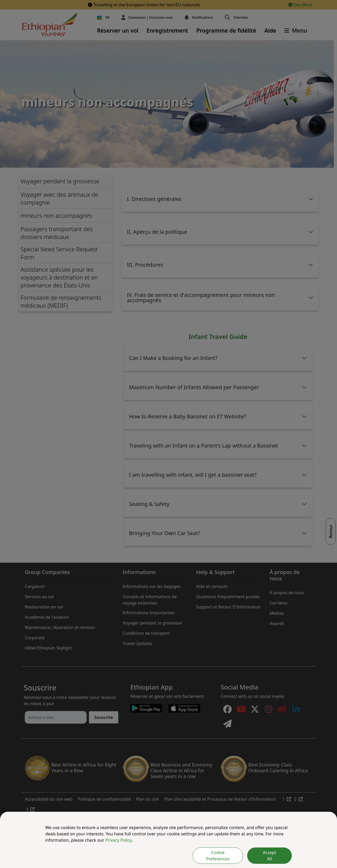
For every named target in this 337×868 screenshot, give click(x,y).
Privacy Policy (118, 840)
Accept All (269, 856)
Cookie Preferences (218, 856)
